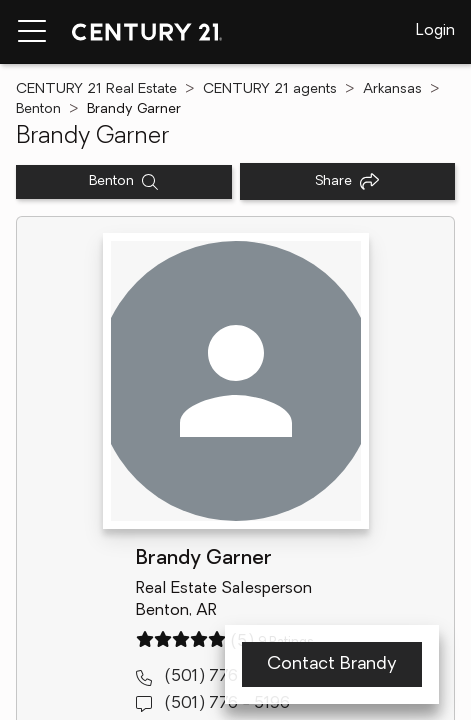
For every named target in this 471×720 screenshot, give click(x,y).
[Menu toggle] (32, 32)
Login (435, 31)
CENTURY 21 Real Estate (96, 89)
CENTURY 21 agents (270, 89)
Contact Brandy (332, 664)
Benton (38, 109)
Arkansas (392, 89)
